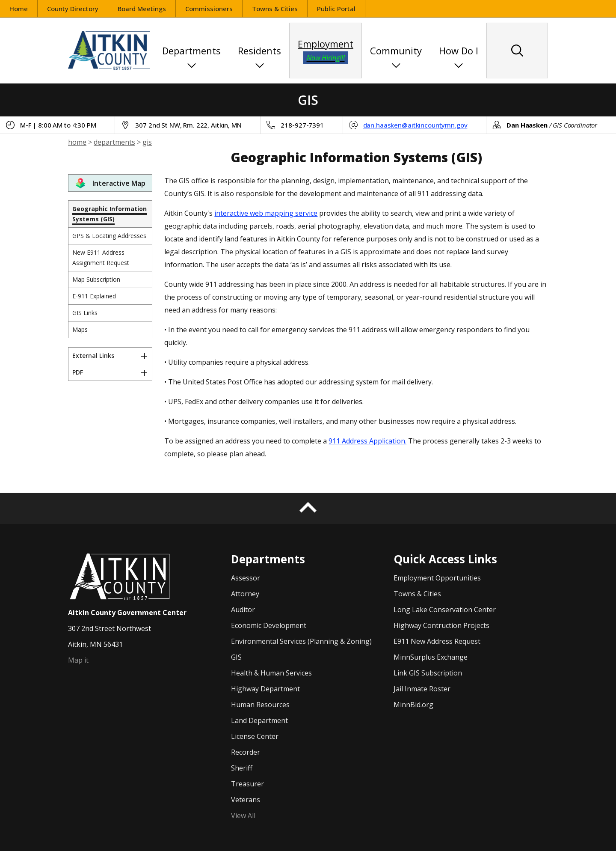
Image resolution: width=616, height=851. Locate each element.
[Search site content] (517, 51)
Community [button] (396, 51)
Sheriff (242, 768)
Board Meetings (142, 9)
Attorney (245, 594)
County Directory (73, 9)
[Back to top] (308, 508)
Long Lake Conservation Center (445, 610)
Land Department (259, 720)
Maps (80, 329)
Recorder (246, 752)
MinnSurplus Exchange (431, 657)
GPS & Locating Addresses (109, 236)
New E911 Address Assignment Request (101, 257)
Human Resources (260, 705)
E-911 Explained (94, 296)
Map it (78, 660)
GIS (236, 657)
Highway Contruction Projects (441, 625)
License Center (255, 736)
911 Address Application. (367, 441)
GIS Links (85, 313)
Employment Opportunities (437, 578)
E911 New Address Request (437, 641)
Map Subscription (96, 279)
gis (147, 142)
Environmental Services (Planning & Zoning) (301, 641)
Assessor (246, 578)
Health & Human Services (271, 673)
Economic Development (269, 625)
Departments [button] (191, 51)
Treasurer (247, 784)
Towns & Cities (275, 9)
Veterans (246, 800)
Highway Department (265, 689)
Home (19, 9)
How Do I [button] (459, 51)
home (77, 142)
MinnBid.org (413, 705)
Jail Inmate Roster (422, 689)
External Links (93, 356)
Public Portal (341, 9)
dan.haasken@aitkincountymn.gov (415, 125)
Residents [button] (259, 51)
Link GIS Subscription (428, 673)
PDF (78, 372)
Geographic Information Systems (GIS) (110, 214)
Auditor (243, 610)
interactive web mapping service (266, 213)
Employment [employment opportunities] (326, 51)
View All (243, 815)
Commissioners (209, 9)
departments (114, 142)
